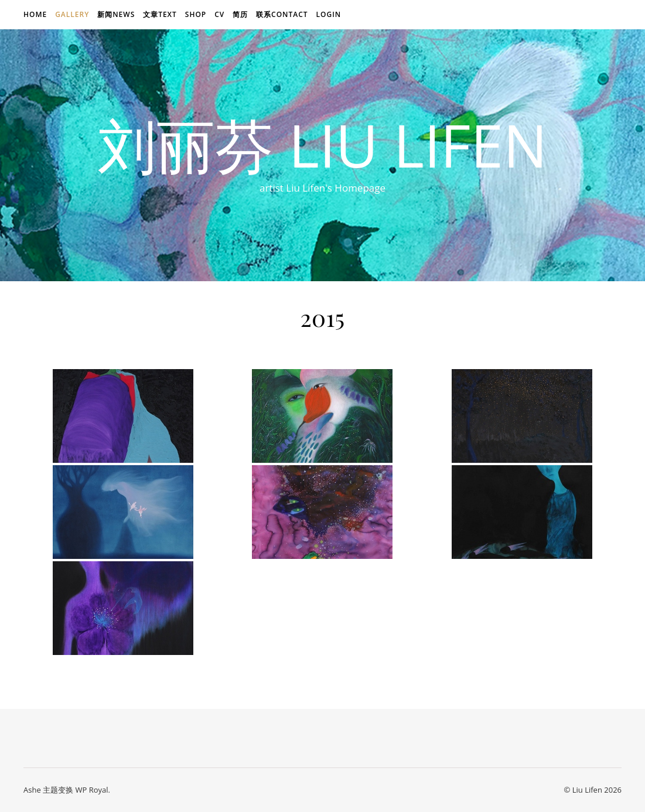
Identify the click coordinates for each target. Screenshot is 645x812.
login (328, 14)
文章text (160, 14)
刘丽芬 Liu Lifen (323, 145)
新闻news (116, 14)
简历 (240, 14)
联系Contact (282, 14)
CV (219, 14)
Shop (196, 14)
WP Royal (91, 790)
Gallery (72, 14)
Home (35, 14)
